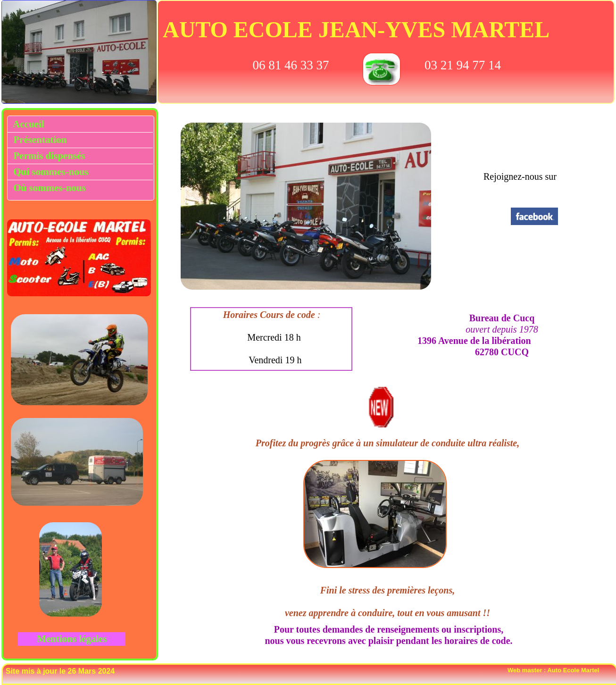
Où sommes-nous (50, 188)
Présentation (38, 140)
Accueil (26, 124)
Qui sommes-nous (50, 172)
